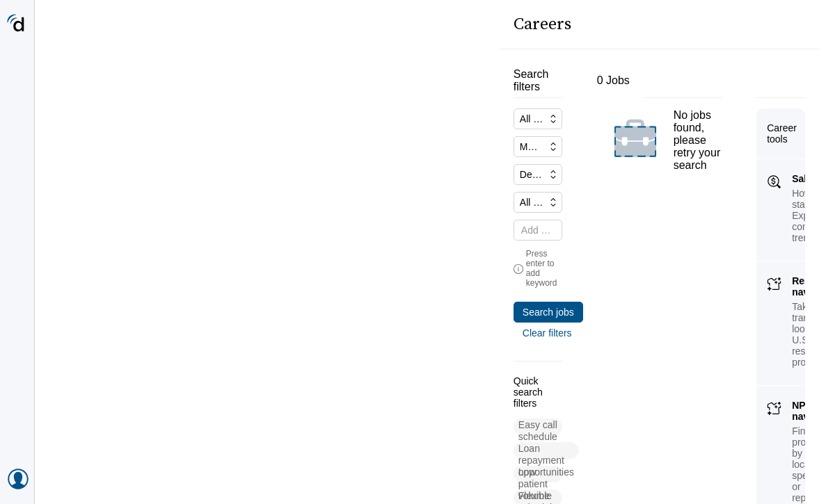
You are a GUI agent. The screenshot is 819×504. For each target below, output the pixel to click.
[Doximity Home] (17, 24)
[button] (94, 357)
